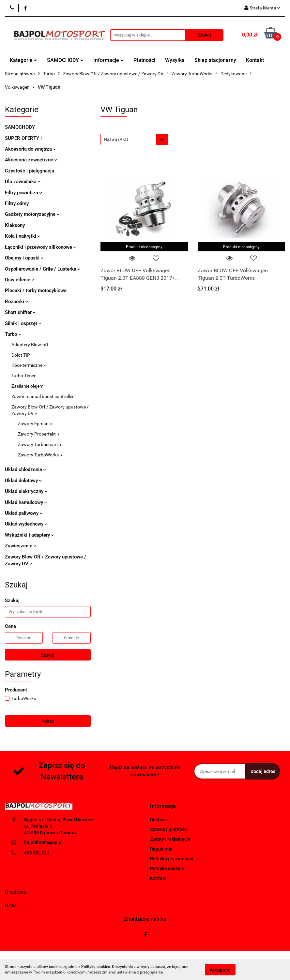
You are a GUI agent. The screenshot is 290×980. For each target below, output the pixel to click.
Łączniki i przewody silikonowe (40, 247)
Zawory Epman (35, 423)
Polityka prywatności (172, 859)
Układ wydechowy (26, 524)
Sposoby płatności (169, 829)
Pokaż (48, 721)
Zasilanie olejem (27, 386)
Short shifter (20, 312)
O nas (11, 905)
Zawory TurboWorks (40, 455)
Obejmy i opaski (24, 258)
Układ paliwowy (24, 513)
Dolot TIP (21, 355)
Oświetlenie (20, 280)
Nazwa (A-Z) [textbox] (116, 139)
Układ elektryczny (26, 491)
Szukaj (48, 655)
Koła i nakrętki (23, 236)
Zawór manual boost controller (43, 396)
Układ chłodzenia (25, 469)
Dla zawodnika (23, 182)
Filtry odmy (17, 203)
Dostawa (159, 820)
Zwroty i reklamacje (170, 839)
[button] (163, 806)
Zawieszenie (21, 546)
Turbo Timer (23, 376)
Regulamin (161, 849)
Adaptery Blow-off (30, 345)
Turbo (13, 334)
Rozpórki (16, 302)
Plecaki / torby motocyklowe (36, 290)
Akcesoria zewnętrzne (31, 160)
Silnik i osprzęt (23, 323)
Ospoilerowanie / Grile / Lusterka (43, 269)
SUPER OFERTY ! (23, 138)
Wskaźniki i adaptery (29, 535)
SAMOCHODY (65, 60)
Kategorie (23, 60)
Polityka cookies (167, 869)
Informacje (108, 60)
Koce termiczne (29, 365)
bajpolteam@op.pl (43, 842)
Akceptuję (220, 970)
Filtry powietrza (23, 193)
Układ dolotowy (23, 481)
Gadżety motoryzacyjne (32, 214)
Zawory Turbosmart (40, 444)
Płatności (144, 60)
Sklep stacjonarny (215, 60)
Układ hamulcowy (26, 502)
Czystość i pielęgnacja (30, 171)
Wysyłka (175, 60)
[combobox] (134, 139)
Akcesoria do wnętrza (30, 149)
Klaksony (15, 225)
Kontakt (255, 60)
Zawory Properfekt (39, 434)
